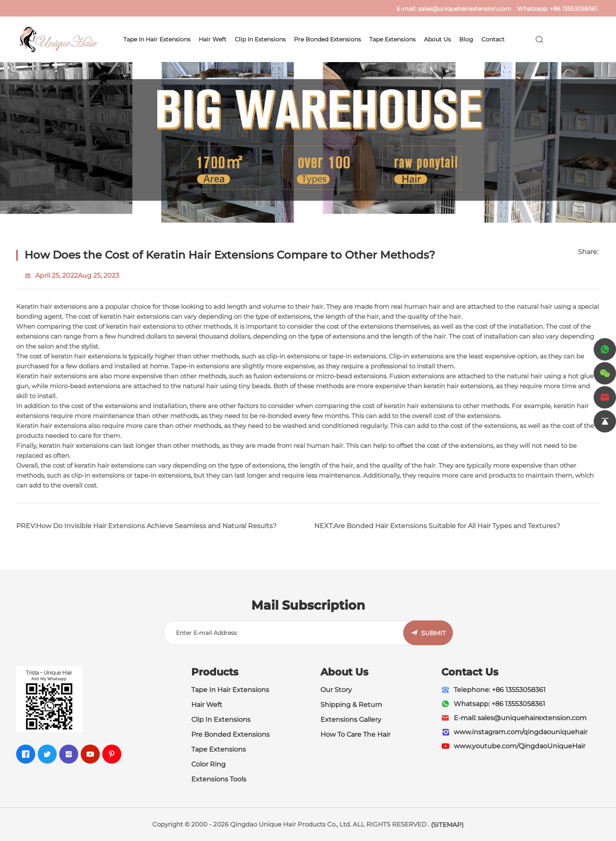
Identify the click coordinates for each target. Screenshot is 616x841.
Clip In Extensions (260, 39)
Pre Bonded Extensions (327, 39)
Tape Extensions (392, 39)
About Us (437, 39)
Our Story (336, 690)
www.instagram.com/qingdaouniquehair (521, 732)
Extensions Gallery (351, 720)
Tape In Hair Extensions (230, 690)
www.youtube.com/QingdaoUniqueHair (520, 746)
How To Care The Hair (355, 734)
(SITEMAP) (447, 825)
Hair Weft (213, 39)
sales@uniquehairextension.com (465, 9)
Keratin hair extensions (51, 306)
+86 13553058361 (574, 9)
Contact (493, 39)
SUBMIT (433, 633)
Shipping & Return (351, 705)
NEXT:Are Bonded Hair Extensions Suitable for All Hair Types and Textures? (437, 526)
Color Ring (208, 764)
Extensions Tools (219, 779)
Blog (466, 39)
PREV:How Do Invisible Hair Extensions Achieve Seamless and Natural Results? (146, 526)
